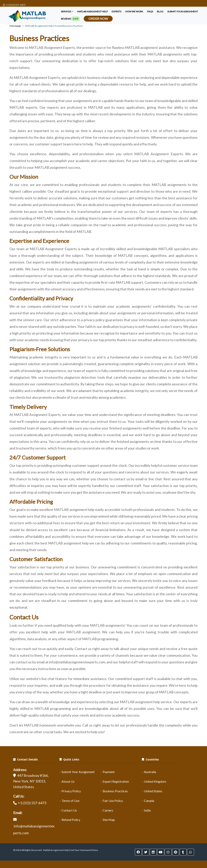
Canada (149, 801)
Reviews (70, 19)
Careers (108, 810)
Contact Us (69, 810)
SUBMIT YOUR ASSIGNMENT (183, 11)
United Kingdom (155, 781)
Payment (109, 772)
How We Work (134, 11)
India (147, 810)
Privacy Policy (71, 791)
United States (153, 791)
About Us (68, 781)
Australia (150, 772)
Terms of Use (70, 801)
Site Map (109, 820)
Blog (160, 11)
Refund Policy (71, 820)
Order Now (98, 19)
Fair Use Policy (113, 801)
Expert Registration (116, 781)
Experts (116, 11)
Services (66, 11)
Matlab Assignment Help (92, 11)
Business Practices (115, 791)
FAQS (150, 11)
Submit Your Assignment (78, 772)
